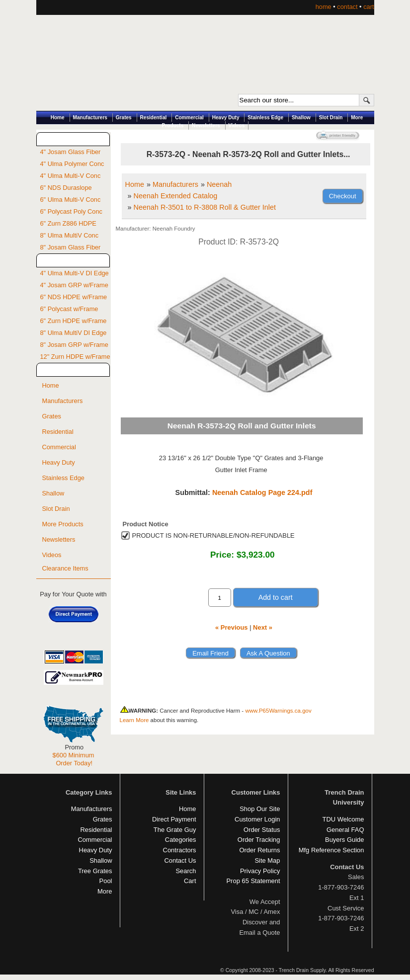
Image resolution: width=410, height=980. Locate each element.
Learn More (134, 720)
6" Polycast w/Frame (69, 309)
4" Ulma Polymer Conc (72, 164)
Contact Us (180, 860)
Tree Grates (95, 871)
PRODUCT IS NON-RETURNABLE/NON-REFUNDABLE (213, 535)
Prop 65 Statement (253, 881)
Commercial (189, 118)
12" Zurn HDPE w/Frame (75, 357)
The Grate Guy (175, 830)
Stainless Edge (265, 118)
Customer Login (257, 819)
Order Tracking (259, 840)
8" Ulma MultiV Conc (70, 235)
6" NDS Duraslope (66, 188)
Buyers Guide (344, 840)
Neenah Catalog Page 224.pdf (262, 492)
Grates (124, 118)
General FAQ (345, 830)
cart (369, 7)
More (105, 891)
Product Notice (146, 524)
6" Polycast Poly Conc (71, 211)
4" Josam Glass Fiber (71, 152)
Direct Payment (174, 819)
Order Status (262, 830)
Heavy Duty (226, 118)
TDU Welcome (343, 819)
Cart (190, 881)
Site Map (267, 860)
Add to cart (276, 597)
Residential (154, 118)
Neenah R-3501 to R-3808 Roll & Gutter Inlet (205, 207)
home (324, 7)
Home (58, 118)
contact (347, 7)
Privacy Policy (260, 871)
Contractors (180, 850)
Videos (237, 125)
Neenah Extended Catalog (176, 196)
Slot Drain (331, 118)
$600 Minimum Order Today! (74, 759)
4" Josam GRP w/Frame (74, 285)
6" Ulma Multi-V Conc (71, 200)
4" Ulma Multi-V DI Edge (75, 273)
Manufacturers (90, 118)
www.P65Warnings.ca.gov (278, 711)
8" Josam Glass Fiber (71, 247)
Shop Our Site (260, 809)
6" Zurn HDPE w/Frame (74, 321)
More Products (63, 524)
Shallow (301, 118)
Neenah (219, 184)
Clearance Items (65, 568)
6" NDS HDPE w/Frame (74, 297)
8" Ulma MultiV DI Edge (74, 333)
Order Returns (259, 850)
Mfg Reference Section (331, 850)
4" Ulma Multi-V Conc (71, 176)
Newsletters (206, 125)
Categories (181, 840)
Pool (106, 881)
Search (186, 871)
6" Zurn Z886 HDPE (68, 223)
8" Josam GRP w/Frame (74, 345)
